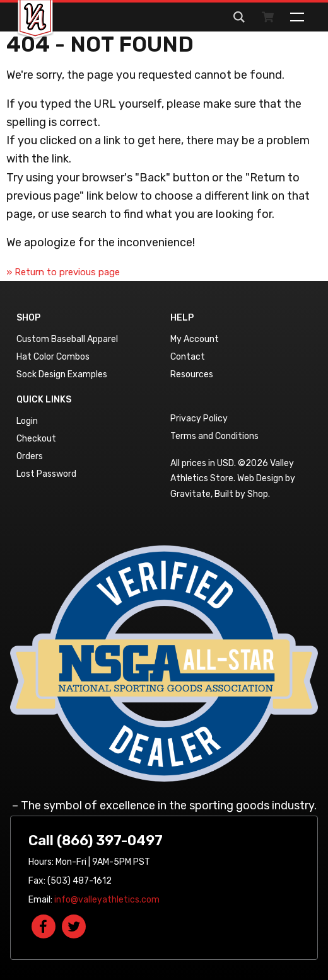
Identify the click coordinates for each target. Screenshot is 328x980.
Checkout (36, 439)
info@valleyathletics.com (107, 900)
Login (27, 421)
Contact (188, 357)
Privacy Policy (199, 419)
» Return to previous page (63, 272)
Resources (192, 374)
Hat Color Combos (53, 357)
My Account (195, 339)
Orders (30, 456)
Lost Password (46, 474)
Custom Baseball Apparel (67, 339)
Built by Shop (241, 494)
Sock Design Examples (62, 374)
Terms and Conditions (214, 436)
